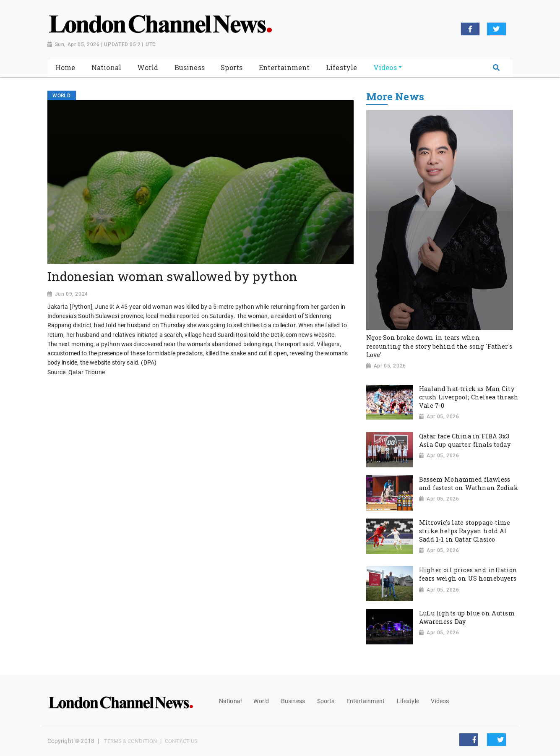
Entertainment (366, 701)
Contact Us (181, 741)
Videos (440, 701)
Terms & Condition (130, 741)
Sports (326, 701)
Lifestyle (408, 701)
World (261, 701)
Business (293, 701)
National (230, 701)
